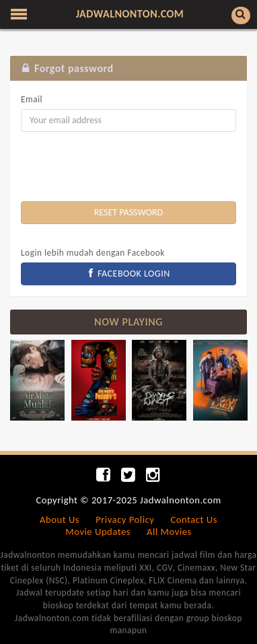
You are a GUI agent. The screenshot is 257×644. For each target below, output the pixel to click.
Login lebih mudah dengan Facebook (93, 253)
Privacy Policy (125, 520)
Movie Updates (98, 532)
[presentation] (123, 168)
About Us (60, 520)
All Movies (169, 532)
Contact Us (193, 520)
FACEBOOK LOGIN (128, 274)
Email (32, 99)
